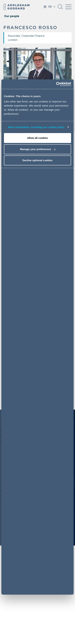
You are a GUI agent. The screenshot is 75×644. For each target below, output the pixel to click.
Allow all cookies (38, 138)
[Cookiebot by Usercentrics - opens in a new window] (56, 84)
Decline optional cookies (37, 160)
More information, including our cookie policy (36, 127)
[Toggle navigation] (68, 7)
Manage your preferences (38, 149)
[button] (60, 8)
